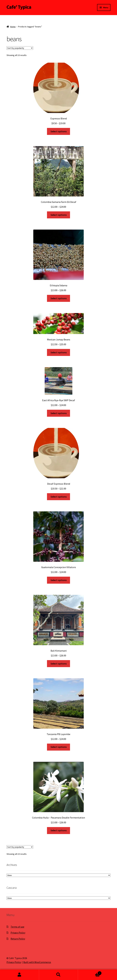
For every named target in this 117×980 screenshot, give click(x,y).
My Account (20, 975)
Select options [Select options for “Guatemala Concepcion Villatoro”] (59, 580)
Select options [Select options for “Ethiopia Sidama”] (59, 298)
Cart (90, 972)
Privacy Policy (18, 933)
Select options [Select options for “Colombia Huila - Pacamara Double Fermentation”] (59, 830)
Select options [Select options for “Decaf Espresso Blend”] (59, 497)
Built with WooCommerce (37, 962)
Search (59, 975)
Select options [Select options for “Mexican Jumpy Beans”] (59, 352)
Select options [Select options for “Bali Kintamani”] (59, 664)
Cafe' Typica (19, 7)
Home (13, 27)
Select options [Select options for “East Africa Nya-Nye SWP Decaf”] (59, 413)
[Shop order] (20, 48)
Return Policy (18, 939)
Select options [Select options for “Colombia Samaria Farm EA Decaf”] (59, 215)
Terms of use (17, 927)
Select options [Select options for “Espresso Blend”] (59, 131)
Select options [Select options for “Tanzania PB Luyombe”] (59, 747)
